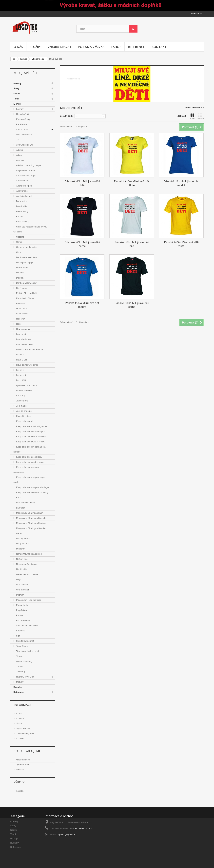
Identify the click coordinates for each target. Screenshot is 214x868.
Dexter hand (22, 268)
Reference (136, 47)
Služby (35, 47)
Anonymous (22, 191)
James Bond (22, 401)
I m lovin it (21, 375)
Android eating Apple (26, 176)
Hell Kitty (20, 319)
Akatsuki (20, 160)
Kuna (19, 498)
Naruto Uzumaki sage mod (29, 554)
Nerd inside (21, 569)
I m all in (20, 370)
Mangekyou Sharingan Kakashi (31, 518)
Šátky (16, 88)
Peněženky (21, 124)
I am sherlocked (24, 339)
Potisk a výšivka (91, 47)
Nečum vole (22, 559)
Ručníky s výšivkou (25, 677)
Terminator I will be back (28, 651)
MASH (19, 533)
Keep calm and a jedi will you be (31, 426)
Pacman (20, 595)
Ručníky (18, 687)
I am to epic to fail (24, 344)
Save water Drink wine (27, 626)
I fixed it (20, 355)
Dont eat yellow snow (26, 283)
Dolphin (20, 278)
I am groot (21, 334)
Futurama (21, 303)
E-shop (24, 59)
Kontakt (159, 47)
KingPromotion (23, 760)
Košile (17, 94)
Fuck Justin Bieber (25, 298)
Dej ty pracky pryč (25, 262)
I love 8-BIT (21, 360)
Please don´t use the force (29, 600)
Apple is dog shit (24, 196)
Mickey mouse (23, 538)
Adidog (19, 150)
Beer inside (21, 206)
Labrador (20, 508)
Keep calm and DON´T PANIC (30, 442)
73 (17, 140)
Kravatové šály (23, 119)
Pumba (19, 615)
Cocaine (20, 237)
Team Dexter (22, 646)
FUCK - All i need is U (26, 293)
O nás (18, 47)
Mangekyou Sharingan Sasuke (31, 528)
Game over (21, 309)
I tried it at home (24, 390)
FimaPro (20, 770)
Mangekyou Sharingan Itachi (30, 513)
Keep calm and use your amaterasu (27, 470)
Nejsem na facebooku (26, 564)
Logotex (20, 791)
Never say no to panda (27, 574)
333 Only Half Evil (25, 145)
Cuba (19, 252)
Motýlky (20, 682)
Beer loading (22, 211)
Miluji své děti (22, 544)
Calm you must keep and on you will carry (30, 229)
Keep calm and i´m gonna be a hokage (30, 449)
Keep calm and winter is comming (32, 492)
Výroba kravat (59, 47)
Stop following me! (25, 641)
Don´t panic (21, 288)
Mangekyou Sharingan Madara (31, 523)
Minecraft (20, 549)
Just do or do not (24, 411)
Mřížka (192, 116)
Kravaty (18, 83)
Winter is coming (24, 661)
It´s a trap (21, 396)
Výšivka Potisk (23, 728)
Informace (23, 705)
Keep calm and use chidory (29, 457)
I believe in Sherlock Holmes (30, 349)
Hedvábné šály (23, 114)
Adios (19, 155)
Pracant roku (22, 605)
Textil (16, 99)
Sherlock (20, 631)
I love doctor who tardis (27, 365)
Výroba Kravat (23, 765)
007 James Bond (24, 135)
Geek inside (22, 314)
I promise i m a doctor (26, 385)
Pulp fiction (21, 610)
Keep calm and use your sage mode (29, 480)
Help (18, 324)
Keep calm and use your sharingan (33, 487)
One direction (22, 585)
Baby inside (22, 201)
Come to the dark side (27, 247)
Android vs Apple (24, 186)
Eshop (116, 47)
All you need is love (25, 170)
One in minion (23, 590)
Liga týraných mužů (25, 503)
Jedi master (22, 406)
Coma (19, 242)
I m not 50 (21, 380)
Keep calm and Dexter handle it (31, 437)
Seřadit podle (67, 116)
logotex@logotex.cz (67, 835)
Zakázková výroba (25, 733)
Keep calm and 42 (25, 421)
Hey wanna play (24, 329)
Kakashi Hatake (24, 416)
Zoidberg (20, 672)
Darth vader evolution (26, 257)
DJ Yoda (20, 273)
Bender (19, 217)
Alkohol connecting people (29, 165)
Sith (18, 636)
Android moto (22, 181)
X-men (19, 667)
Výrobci (20, 782)
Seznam (200, 116)
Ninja (18, 579)
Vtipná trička (38, 59)
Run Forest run (23, 620)
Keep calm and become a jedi (30, 431)
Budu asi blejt (22, 222)
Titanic (19, 656)
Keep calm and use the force (30, 462)
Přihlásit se (196, 13)
